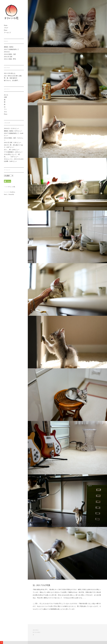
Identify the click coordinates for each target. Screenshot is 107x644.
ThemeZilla (11, 194)
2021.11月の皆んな (10, 73)
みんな (6, 95)
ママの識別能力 (9, 152)
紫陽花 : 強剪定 (9, 47)
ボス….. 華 (7, 150)
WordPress (13, 192)
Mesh (5, 194)
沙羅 (5, 97)
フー (5, 109)
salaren (37, 632)
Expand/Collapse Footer (1, 643)
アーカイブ (7, 33)
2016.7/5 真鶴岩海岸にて (11, 49)
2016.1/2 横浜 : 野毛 (10, 59)
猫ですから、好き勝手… (12, 80)
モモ (5, 112)
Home (6, 25)
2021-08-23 (36, 630)
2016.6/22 (7, 52)
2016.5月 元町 (8, 57)
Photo (6, 30)
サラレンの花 (11, 187)
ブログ (6, 28)
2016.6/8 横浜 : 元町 (10, 54)
